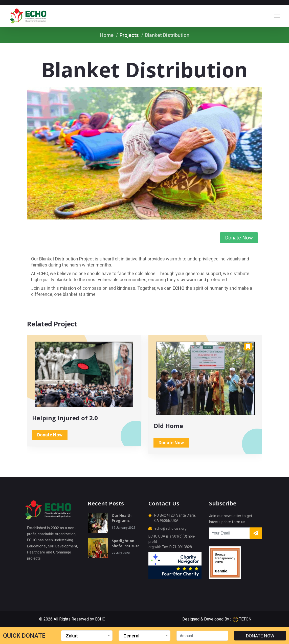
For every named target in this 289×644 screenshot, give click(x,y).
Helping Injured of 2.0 (65, 418)
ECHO (100, 619)
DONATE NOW (260, 636)
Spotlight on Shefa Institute (126, 543)
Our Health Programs (122, 518)
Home (107, 35)
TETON (242, 619)
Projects (129, 35)
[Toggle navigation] (277, 16)
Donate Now (239, 238)
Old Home (168, 426)
